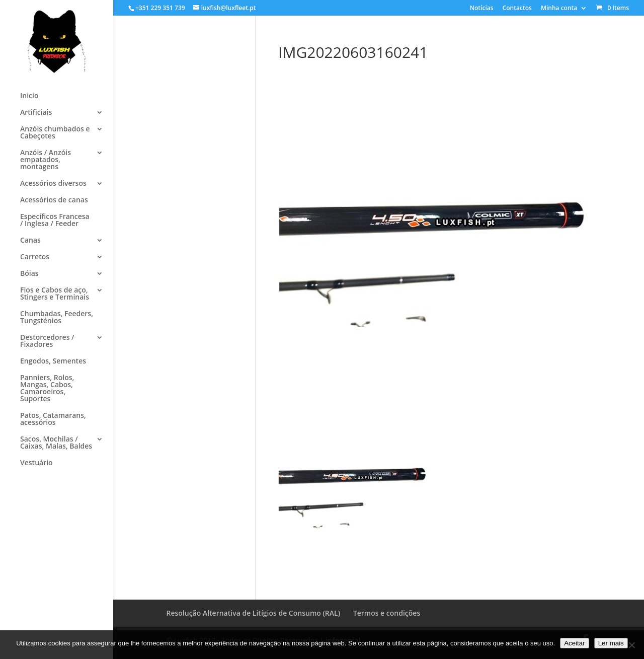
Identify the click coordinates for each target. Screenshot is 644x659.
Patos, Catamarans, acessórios (53, 419)
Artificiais (36, 113)
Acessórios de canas (54, 200)
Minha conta (559, 9)
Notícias (482, 9)
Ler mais (611, 643)
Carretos (35, 257)
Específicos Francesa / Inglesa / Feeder (55, 221)
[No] (631, 645)
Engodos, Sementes (53, 361)
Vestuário (36, 463)
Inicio (29, 96)
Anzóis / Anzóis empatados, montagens (46, 160)
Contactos (517, 9)
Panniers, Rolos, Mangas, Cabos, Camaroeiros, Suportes (47, 389)
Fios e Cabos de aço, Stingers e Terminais (55, 294)
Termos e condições (387, 613)
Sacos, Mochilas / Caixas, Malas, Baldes (56, 443)
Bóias (29, 274)
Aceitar (574, 643)
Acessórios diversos (53, 184)
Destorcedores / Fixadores (47, 341)
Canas (30, 241)
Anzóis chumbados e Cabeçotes (55, 133)
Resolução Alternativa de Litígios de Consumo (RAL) (254, 613)
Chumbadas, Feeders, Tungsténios (57, 318)
